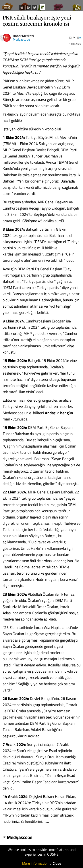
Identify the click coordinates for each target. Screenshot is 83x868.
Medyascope (21, 39)
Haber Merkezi (23, 36)
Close (57, 863)
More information (35, 863)
